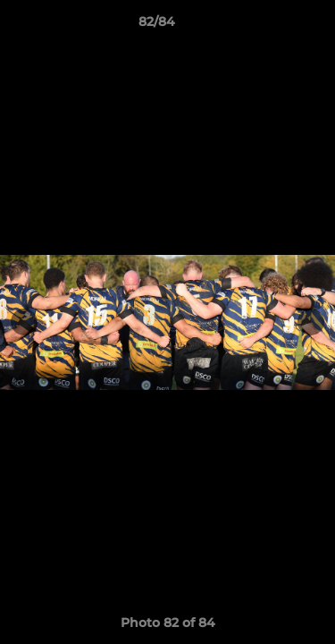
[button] (271, 26)
